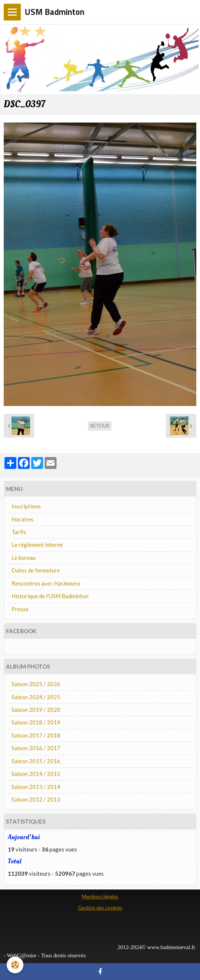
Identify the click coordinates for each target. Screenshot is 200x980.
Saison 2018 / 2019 (36, 722)
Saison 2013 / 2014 (36, 787)
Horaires (22, 519)
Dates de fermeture (36, 570)
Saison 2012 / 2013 (36, 799)
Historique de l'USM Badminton (50, 596)
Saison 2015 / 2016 (36, 761)
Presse (20, 609)
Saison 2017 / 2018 (36, 735)
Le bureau (24, 558)
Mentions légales (100, 897)
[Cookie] (15, 965)
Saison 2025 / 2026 (36, 684)
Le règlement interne (37, 545)
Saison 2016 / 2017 (36, 748)
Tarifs (19, 532)
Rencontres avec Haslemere (46, 583)
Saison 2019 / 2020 (36, 710)
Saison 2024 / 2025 (36, 697)
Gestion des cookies (100, 908)
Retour (100, 426)
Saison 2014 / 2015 (36, 774)
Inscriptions (26, 506)
